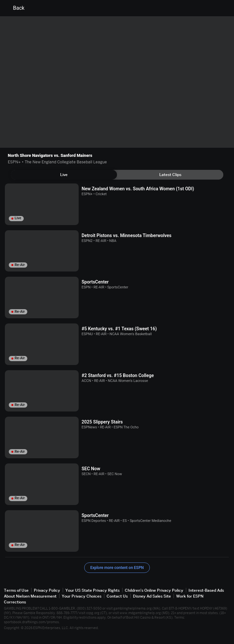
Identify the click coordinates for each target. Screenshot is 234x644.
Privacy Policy (47, 590)
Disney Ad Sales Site (152, 596)
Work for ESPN (190, 596)
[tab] (64, 175)
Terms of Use (16, 590)
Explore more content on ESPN (117, 568)
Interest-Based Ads (206, 590)
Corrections (15, 602)
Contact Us (117, 596)
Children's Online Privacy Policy (154, 590)
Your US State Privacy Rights (92, 590)
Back (15, 8)
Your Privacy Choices (82, 596)
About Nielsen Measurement (30, 596)
